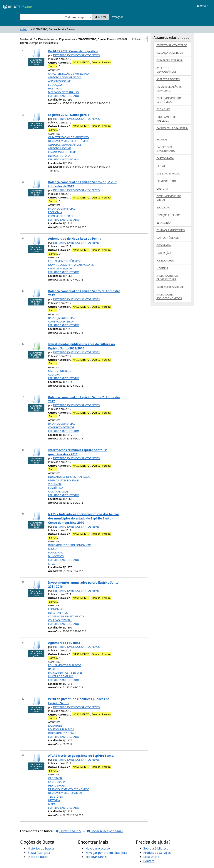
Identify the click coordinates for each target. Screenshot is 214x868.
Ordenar (122, 39)
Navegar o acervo (98, 848)
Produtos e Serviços (157, 853)
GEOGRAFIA (55, 778)
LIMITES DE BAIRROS (61, 676)
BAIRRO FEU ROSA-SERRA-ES (65, 673)
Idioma (203, 6)
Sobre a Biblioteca (156, 848)
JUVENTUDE (55, 726)
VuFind (12, 6)
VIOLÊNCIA (55, 484)
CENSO (52, 549)
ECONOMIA (55, 212)
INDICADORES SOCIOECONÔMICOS (70, 545)
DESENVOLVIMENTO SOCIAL (65, 793)
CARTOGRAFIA (57, 782)
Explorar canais (96, 857)
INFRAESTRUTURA (59, 156)
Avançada (118, 17)
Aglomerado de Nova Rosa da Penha (75, 239)
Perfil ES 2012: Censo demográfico (73, 51)
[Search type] (77, 17)
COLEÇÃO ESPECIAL (60, 620)
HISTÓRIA (54, 800)
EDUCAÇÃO (55, 85)
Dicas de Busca (38, 857)
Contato (149, 861)
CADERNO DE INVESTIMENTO (66, 616)
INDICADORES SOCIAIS (62, 733)
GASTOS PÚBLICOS (60, 371)
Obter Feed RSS (68, 831)
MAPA (52, 804)
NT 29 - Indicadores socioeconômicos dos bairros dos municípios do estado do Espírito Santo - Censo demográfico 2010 (84, 518)
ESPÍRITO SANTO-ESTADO (64, 96)
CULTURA (54, 374)
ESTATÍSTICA (56, 488)
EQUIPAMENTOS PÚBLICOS (65, 261)
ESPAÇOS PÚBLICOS (60, 268)
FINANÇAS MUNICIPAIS (62, 152)
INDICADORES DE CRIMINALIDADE (69, 477)
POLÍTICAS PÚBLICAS (61, 729)
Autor (23, 29)
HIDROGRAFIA (57, 785)
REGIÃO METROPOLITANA (64, 480)
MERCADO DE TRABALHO (63, 92)
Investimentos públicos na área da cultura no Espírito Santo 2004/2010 (81, 346)
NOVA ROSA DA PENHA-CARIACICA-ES (71, 265)
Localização (151, 857)
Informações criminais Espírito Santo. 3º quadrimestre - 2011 (77, 452)
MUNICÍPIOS (56, 556)
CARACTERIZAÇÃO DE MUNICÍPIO (68, 74)
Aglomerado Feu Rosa (64, 643)
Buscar (100, 17)
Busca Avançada (39, 853)
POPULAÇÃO (56, 552)
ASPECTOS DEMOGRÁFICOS (65, 77)
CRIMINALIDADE (58, 491)
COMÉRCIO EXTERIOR (61, 216)
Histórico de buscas (41, 848)
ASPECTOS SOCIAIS (60, 81)
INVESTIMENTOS (58, 613)
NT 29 (52, 564)
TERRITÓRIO (56, 797)
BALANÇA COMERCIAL (62, 209)
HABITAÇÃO (55, 88)
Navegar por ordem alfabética (106, 853)
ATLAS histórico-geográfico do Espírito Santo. (81, 756)
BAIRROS (54, 669)
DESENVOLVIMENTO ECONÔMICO (69, 141)
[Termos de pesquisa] (41, 17)
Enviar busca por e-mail (105, 831)
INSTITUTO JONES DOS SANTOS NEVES (76, 55)
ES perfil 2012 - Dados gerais (69, 115)
